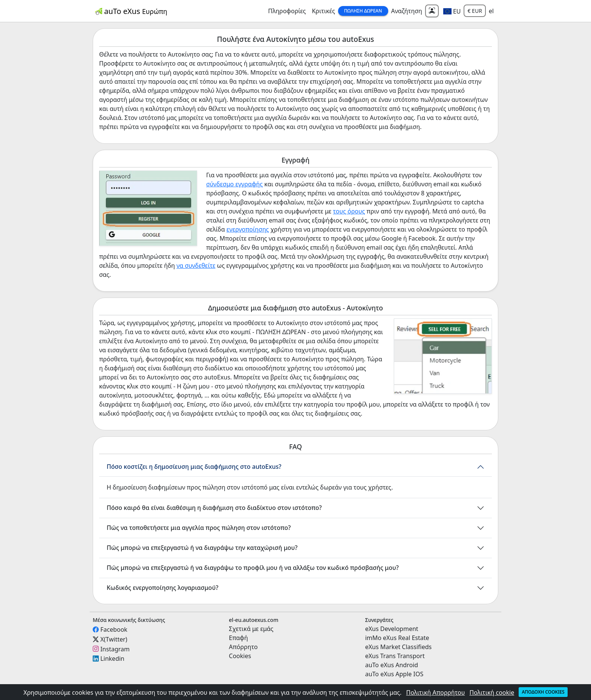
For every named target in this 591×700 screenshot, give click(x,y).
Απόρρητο (243, 647)
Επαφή (238, 638)
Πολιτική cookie (492, 692)
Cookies (240, 656)
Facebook (114, 629)
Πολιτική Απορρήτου (436, 692)
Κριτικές (323, 11)
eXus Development (392, 629)
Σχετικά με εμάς (251, 629)
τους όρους (349, 211)
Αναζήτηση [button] (407, 11)
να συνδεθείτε (196, 266)
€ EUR (475, 11)
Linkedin (112, 659)
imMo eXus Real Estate (397, 638)
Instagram (115, 649)
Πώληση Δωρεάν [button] (363, 11)
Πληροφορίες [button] (287, 11)
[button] (452, 11)
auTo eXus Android (392, 665)
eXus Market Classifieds (399, 647)
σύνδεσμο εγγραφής (234, 184)
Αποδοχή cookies (543, 692)
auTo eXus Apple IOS (394, 674)
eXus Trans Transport (395, 656)
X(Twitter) (114, 639)
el (491, 11)
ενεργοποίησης (248, 229)
